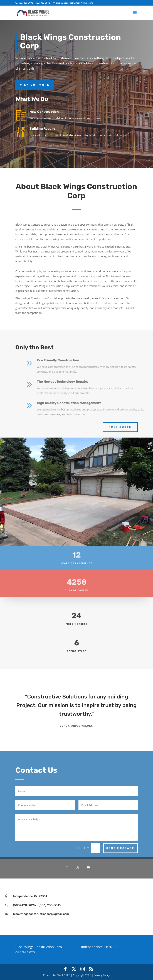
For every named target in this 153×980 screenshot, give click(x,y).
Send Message (120, 848)
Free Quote (120, 427)
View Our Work (35, 85)
